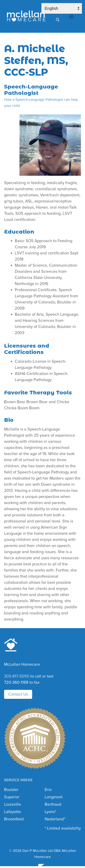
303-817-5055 (17, 676)
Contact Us (18, 694)
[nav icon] (71, 16)
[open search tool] (58, 20)
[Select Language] (62, 8)
